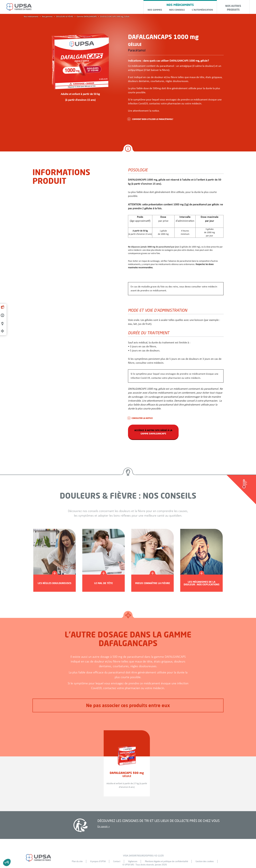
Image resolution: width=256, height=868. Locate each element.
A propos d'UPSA (98, 861)
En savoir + (104, 827)
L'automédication (202, 10)
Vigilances (133, 861)
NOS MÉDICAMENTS (180, 5)
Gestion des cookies (205, 861)
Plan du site (77, 861)
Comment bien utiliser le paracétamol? (151, 119)
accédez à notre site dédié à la (153, 432)
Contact (117, 861)
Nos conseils (177, 10)
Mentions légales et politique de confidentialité (167, 861)
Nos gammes (155, 10)
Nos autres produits (233, 8)
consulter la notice (140, 418)
